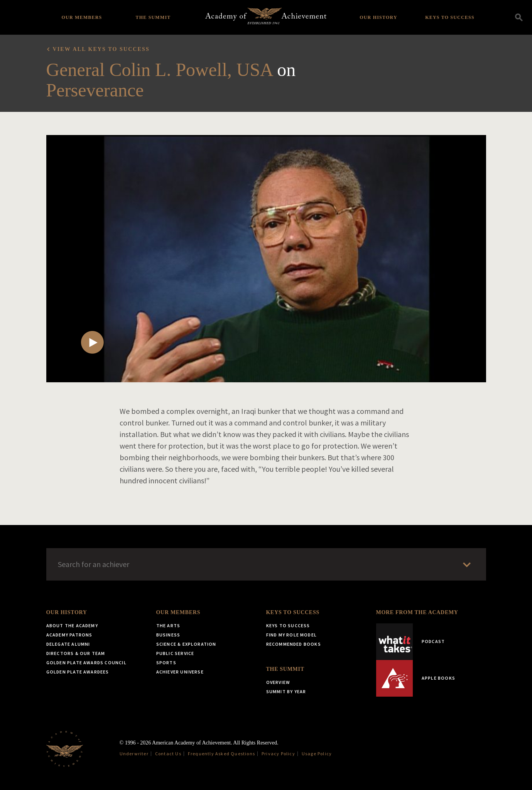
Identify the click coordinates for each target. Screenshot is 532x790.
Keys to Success (450, 17)
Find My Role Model (292, 635)
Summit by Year (286, 691)
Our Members (82, 17)
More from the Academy (417, 612)
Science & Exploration (186, 644)
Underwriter (134, 754)
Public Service (175, 653)
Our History (378, 17)
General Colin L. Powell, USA (160, 70)
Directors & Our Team (76, 653)
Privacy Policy (278, 754)
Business (168, 635)
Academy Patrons (69, 635)
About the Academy (72, 625)
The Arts (168, 625)
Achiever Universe (180, 672)
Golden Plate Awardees (78, 672)
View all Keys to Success (101, 49)
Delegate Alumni (68, 644)
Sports (166, 663)
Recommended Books (294, 644)
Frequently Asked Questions (221, 754)
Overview (278, 682)
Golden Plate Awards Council (86, 663)
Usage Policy (317, 754)
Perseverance (95, 90)
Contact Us (168, 754)
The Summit (153, 17)
